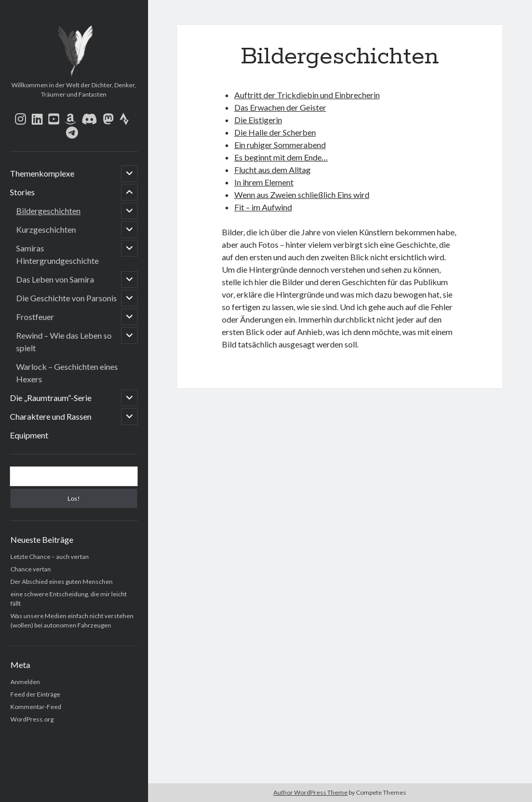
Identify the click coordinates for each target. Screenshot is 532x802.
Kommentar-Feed (36, 707)
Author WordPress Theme (310, 792)
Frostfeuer (35, 317)
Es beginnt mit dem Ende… (281, 157)
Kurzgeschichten (46, 229)
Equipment (29, 435)
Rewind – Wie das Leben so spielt (64, 342)
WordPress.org (32, 719)
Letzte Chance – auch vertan (50, 557)
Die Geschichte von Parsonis (66, 298)
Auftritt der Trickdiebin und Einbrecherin (307, 95)
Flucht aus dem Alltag (272, 170)
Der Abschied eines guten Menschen (62, 582)
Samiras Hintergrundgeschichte (57, 254)
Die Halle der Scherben (275, 132)
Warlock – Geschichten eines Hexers (67, 373)
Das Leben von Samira (55, 279)
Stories (22, 192)
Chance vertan (31, 569)
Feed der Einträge (35, 694)
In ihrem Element (264, 182)
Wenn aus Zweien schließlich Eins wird (302, 195)
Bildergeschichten (48, 211)
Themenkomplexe (42, 173)
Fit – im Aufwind (263, 207)
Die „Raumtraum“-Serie (51, 398)
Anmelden (25, 682)
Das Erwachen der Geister (280, 107)
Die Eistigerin (258, 120)
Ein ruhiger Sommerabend (280, 145)
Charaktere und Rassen (51, 416)
